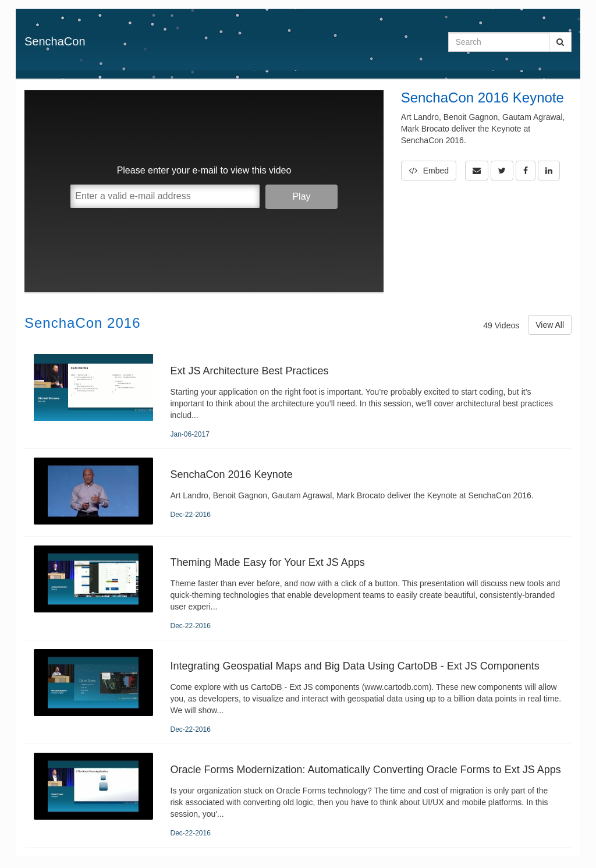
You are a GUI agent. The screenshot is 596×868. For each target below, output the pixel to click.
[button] (477, 171)
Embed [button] (429, 171)
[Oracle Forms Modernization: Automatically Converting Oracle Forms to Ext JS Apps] (298, 796)
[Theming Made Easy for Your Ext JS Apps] (298, 588)
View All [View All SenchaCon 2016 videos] (550, 325)
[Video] (204, 191)
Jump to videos (0, 0)
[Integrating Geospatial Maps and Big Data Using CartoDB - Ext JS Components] (298, 692)
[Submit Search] (560, 42)
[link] (502, 171)
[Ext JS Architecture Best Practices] (298, 397)
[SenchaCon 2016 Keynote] (298, 493)
